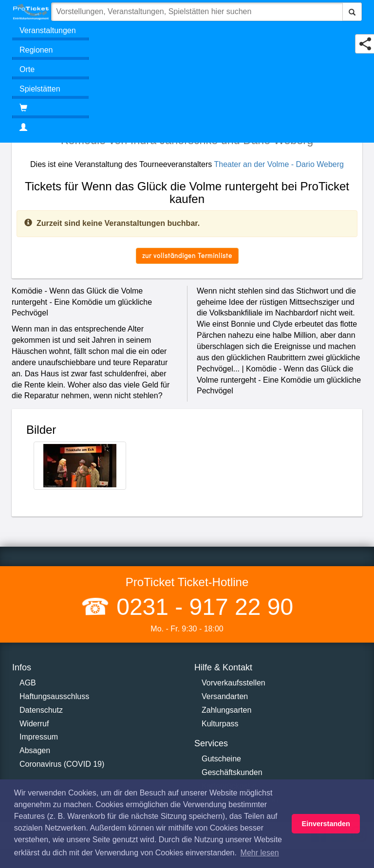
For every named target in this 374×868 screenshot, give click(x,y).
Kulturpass (220, 724)
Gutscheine (221, 759)
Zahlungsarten (226, 710)
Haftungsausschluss (54, 696)
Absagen (35, 750)
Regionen (36, 50)
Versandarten (225, 696)
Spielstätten (40, 89)
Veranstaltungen (48, 30)
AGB (28, 683)
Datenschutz (41, 710)
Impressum (39, 737)
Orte (27, 69)
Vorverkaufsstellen (234, 683)
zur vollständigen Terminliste (187, 255)
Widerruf (34, 724)
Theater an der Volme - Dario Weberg (279, 164)
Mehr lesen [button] (260, 853)
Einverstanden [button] (326, 824)
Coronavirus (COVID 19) (62, 764)
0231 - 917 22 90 (202, 607)
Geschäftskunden (232, 772)
